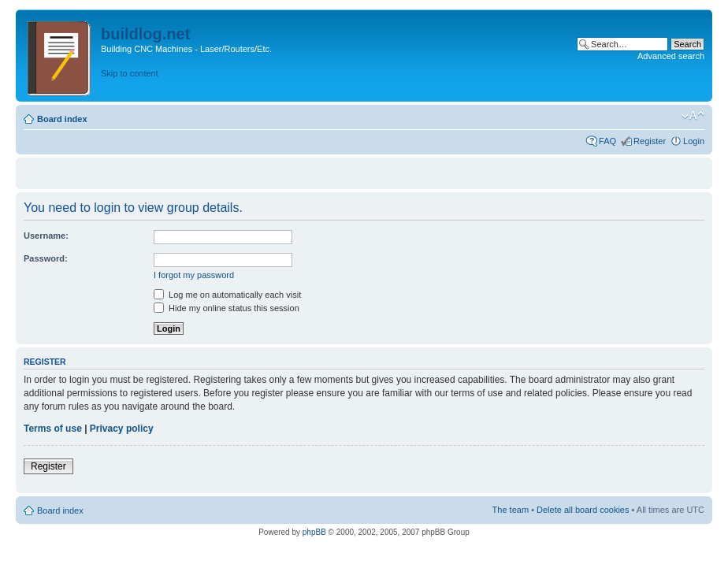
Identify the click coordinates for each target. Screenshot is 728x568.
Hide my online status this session (227, 308)
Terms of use (53, 429)
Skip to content (130, 73)
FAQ (607, 141)
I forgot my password (194, 275)
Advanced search (671, 56)
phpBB (314, 532)
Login (694, 141)
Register (650, 141)
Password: (46, 258)
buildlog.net (145, 34)
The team (511, 510)
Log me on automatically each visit (227, 295)
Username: (46, 236)
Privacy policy (122, 429)
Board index (62, 119)
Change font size (693, 116)
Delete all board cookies (583, 510)
